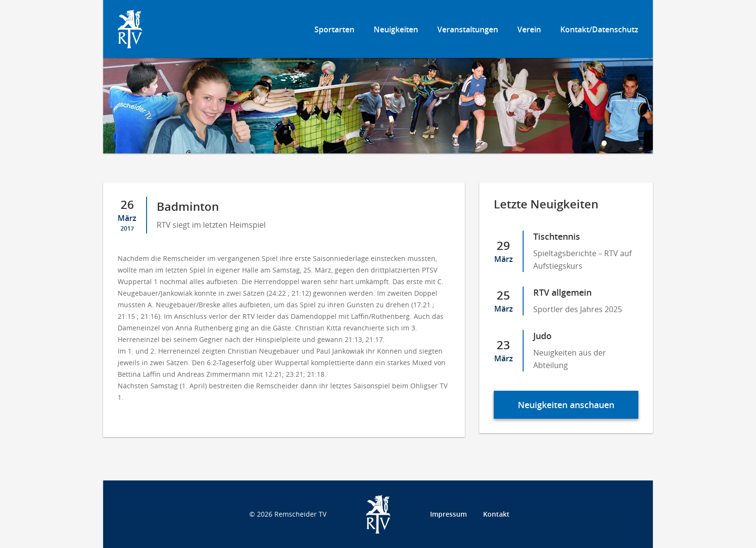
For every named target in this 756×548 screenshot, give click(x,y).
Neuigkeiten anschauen (566, 405)
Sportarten (334, 29)
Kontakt (496, 514)
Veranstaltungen (468, 29)
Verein (529, 29)
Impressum (448, 514)
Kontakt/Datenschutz (599, 29)
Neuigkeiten (396, 29)
